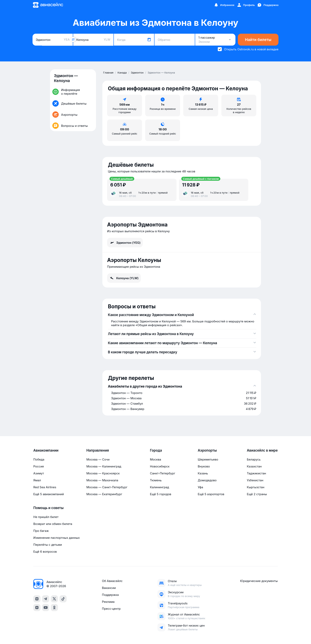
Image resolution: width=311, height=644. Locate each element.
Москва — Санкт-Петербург (107, 487)
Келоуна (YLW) (124, 278)
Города (156, 450)
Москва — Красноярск (103, 473)
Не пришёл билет (46, 517)
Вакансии (109, 588)
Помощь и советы (48, 508)
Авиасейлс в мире (262, 450)
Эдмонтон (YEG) (125, 243)
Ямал (37, 480)
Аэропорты (207, 450)
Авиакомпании (46, 450)
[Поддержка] (268, 5)
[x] (54, 599)
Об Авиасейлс (112, 581)
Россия (39, 466)
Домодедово (207, 480)
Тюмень (156, 480)
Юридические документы (259, 581)
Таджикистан (256, 473)
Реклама (108, 602)
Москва (155, 459)
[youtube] (46, 608)
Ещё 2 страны (257, 494)
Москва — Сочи (98, 459)
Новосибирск (160, 466)
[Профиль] (246, 5)
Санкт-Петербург (163, 473)
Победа (39, 459)
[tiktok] (63, 599)
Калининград (159, 487)
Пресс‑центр (111, 609)
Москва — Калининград (104, 466)
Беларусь (254, 459)
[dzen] (37, 608)
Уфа (200, 487)
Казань (203, 473)
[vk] (37, 599)
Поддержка (110, 595)
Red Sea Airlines (45, 487)
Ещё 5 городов (161, 494)
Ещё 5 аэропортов (211, 494)
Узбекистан (255, 480)
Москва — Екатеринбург (104, 494)
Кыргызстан (256, 487)
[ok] (54, 608)
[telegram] (46, 599)
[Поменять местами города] (73, 39)
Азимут (39, 473)
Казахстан (254, 466)
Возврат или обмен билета (53, 524)
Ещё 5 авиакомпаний (49, 494)
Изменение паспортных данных (57, 538)
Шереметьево (208, 459)
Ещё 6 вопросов (45, 552)
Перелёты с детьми (48, 545)
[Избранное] (224, 5)
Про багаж (41, 531)
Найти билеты (258, 40)
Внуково (204, 466)
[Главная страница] (48, 5)
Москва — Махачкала (102, 480)
